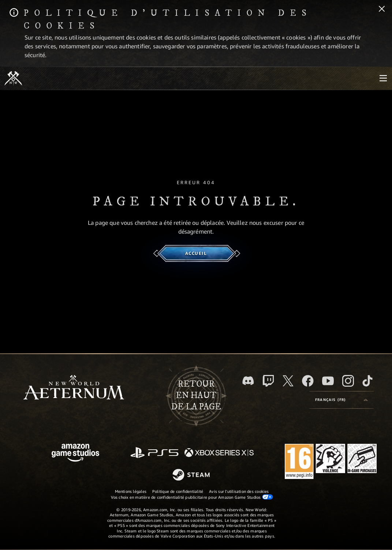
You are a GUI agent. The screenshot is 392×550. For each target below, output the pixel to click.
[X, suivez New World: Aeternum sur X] (288, 381)
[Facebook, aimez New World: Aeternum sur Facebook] (308, 381)
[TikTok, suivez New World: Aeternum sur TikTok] (367, 381)
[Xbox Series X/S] (219, 453)
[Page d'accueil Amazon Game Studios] (75, 454)
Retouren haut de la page (196, 396)
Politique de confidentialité (178, 491)
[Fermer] (382, 10)
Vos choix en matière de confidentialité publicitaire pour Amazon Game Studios (192, 497)
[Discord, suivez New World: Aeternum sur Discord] (248, 381)
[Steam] (192, 475)
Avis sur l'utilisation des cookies (239, 491)
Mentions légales (131, 491)
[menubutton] (383, 78)
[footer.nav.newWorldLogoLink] (74, 388)
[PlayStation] (154, 453)
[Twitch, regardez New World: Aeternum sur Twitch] (268, 381)
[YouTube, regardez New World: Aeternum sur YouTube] (328, 381)
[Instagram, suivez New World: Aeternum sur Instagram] (348, 381)
